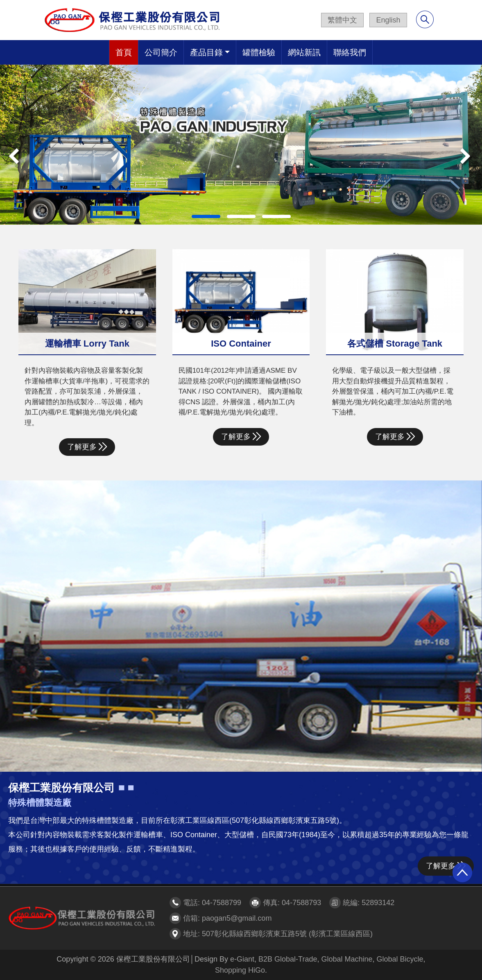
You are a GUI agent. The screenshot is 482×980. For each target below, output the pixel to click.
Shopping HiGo (240, 970)
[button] (36, 145)
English (388, 20)
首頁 (124, 52)
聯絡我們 (350, 52)
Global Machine (347, 959)
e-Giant (242, 959)
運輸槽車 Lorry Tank (87, 344)
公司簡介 (161, 52)
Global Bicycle (400, 959)
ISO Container (241, 344)
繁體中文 (342, 20)
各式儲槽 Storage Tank (395, 344)
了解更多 (87, 447)
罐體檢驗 (259, 52)
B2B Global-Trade (288, 959)
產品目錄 (206, 52)
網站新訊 (304, 52)
